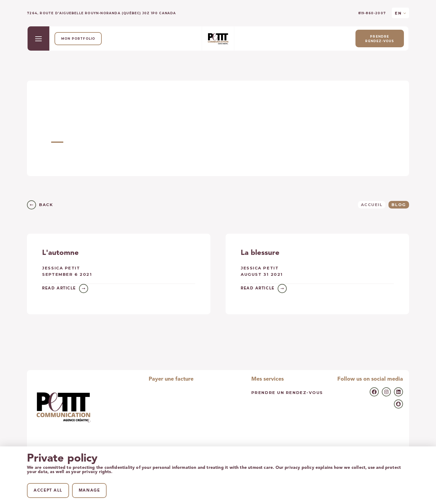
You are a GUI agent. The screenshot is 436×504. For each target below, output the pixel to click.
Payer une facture (171, 379)
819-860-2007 (372, 13)
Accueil (372, 205)
